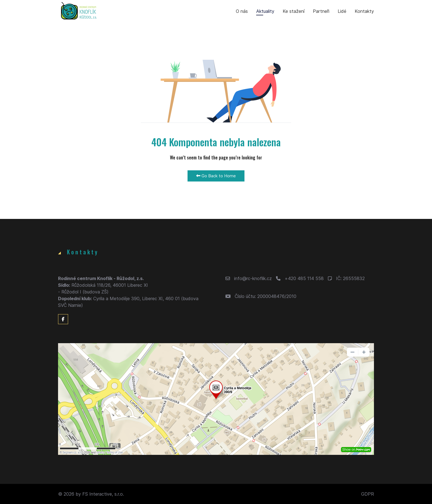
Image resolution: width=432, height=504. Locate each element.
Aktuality (265, 11)
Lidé (342, 11)
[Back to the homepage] (79, 11)
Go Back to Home (216, 176)
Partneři (321, 11)
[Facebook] (63, 319)
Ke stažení (294, 11)
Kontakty (364, 11)
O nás (242, 11)
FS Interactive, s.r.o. (103, 494)
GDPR (368, 494)
